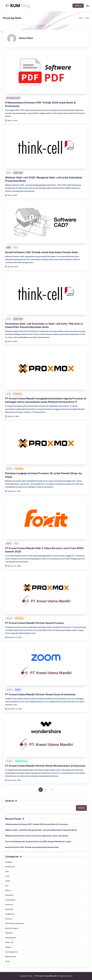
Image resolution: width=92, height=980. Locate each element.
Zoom (18, 690)
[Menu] (88, 6)
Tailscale (9, 933)
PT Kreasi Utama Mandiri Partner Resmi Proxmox (34, 623)
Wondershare (21, 761)
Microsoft (9, 905)
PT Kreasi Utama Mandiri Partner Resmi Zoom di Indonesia (40, 694)
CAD (8, 247)
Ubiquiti (8, 947)
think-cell (18, 173)
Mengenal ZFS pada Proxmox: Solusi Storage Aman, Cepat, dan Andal (36, 836)
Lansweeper (10, 900)
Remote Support (12, 928)
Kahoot (8, 890)
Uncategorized (13, 98)
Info (8, 173)
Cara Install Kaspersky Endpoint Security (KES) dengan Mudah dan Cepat (38, 842)
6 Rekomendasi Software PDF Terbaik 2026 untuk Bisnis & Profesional (37, 824)
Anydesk (9, 862)
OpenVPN (9, 909)
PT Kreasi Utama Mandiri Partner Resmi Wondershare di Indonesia (45, 766)
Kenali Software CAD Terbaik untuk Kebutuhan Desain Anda (42, 252)
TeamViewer (10, 938)
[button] (78, 6)
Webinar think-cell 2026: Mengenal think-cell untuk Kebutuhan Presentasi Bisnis (41, 830)
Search (10, 801)
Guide (9, 469)
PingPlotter (10, 914)
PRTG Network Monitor (15, 923)
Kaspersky (9, 895)
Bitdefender (10, 867)
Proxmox (17, 394)
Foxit (9, 543)
